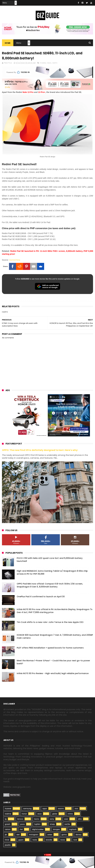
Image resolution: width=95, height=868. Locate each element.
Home (8, 43)
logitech (73, 830)
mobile (43, 63)
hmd (7, 840)
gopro (21, 840)
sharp (52, 824)
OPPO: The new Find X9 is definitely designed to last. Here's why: (40, 450)
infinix (70, 814)
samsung (27, 809)
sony (52, 819)
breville (49, 840)
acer (66, 819)
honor (24, 814)
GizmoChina (15, 260)
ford (75, 840)
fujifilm (37, 824)
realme (8, 814)
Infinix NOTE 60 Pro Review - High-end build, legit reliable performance (53, 674)
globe (55, 814)
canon (8, 830)
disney (78, 835)
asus (39, 814)
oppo (45, 809)
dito (80, 819)
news (49, 63)
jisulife (8, 845)
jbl (6, 835)
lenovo (20, 819)
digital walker (38, 830)
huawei (8, 809)
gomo (64, 835)
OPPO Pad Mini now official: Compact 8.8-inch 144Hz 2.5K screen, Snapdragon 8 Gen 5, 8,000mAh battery (50, 585)
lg (6, 819)
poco (23, 824)
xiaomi (61, 809)
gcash (8, 824)
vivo (76, 809)
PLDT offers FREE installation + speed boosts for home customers (50, 648)
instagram (34, 835)
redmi (55, 63)
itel (21, 830)
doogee (56, 830)
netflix (67, 824)
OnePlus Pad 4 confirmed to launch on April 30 (41, 597)
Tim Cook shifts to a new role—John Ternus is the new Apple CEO (50, 622)
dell (18, 835)
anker (50, 835)
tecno (37, 819)
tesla (35, 840)
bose (63, 840)
